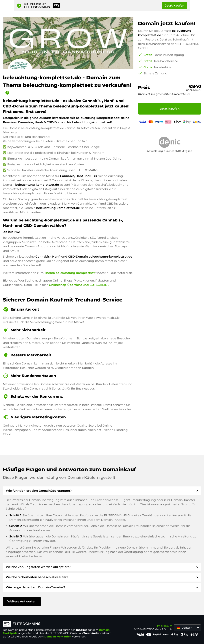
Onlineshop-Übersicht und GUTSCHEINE (79, 285)
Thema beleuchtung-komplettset (70, 273)
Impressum (165, 626)
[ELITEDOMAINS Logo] (57, 624)
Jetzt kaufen (175, 6)
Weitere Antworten (22, 601)
